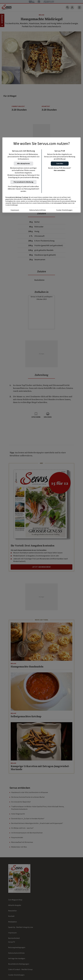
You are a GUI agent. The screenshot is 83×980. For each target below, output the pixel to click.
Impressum (15, 210)
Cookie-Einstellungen (64, 210)
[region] (41, 175)
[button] (60, 164)
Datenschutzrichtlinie (38, 210)
